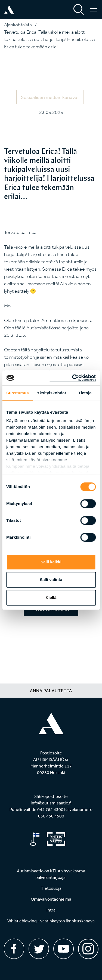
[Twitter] (39, 949)
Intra (51, 910)
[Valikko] (94, 10)
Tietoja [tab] (85, 393)
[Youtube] (64, 949)
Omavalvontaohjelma (51, 899)
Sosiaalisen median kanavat (50, 97)
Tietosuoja (51, 888)
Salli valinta (51, 580)
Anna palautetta (51, 691)
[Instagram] (88, 947)
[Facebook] (14, 949)
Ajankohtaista (18, 25)
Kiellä (51, 597)
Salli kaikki (51, 562)
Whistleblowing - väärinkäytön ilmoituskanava (51, 921)
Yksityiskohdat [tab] (52, 393)
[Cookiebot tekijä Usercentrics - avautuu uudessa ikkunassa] (73, 378)
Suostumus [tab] (18, 393)
